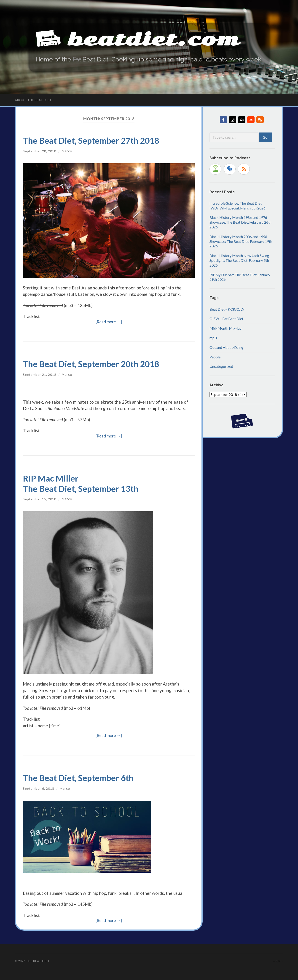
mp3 (213, 338)
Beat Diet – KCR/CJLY (227, 309)
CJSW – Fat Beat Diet (226, 319)
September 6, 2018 (39, 788)
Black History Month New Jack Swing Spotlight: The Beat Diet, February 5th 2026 (239, 260)
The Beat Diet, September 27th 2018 (93, 140)
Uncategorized (221, 366)
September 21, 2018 (40, 375)
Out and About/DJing (226, 347)
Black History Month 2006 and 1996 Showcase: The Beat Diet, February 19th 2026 (241, 241)
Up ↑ (280, 961)
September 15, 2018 (40, 499)
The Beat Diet (38, 961)
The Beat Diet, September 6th (80, 778)
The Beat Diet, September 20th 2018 (93, 364)
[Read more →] (109, 322)
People (215, 357)
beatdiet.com (157, 39)
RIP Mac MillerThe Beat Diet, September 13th (82, 483)
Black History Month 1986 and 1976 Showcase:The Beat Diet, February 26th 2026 (240, 222)
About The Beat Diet (33, 100)
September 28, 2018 (40, 151)
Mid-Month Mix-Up (226, 328)
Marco (67, 151)
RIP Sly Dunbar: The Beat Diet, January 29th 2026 (240, 277)
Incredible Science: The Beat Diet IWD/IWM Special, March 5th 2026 (238, 206)
